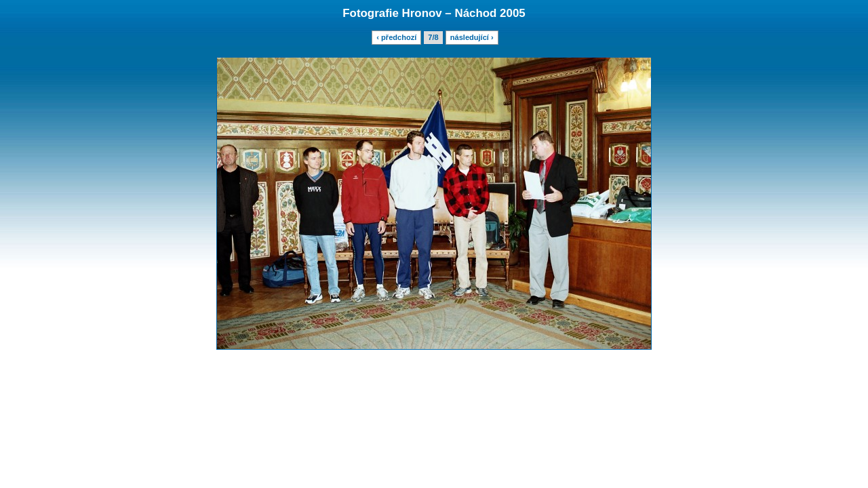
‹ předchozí (396, 37)
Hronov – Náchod (450, 13)
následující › (472, 37)
